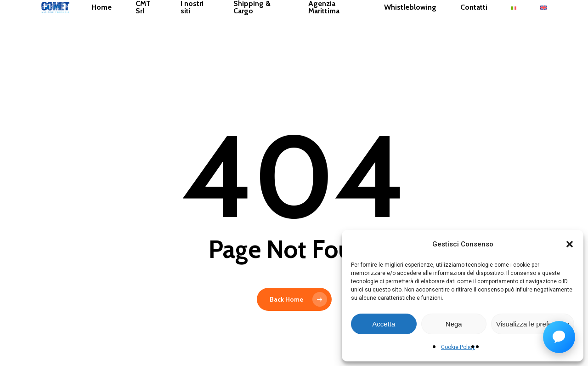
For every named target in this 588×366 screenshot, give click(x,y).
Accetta (384, 324)
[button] (570, 244)
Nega (454, 324)
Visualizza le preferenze (533, 324)
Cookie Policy (458, 347)
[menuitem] (546, 34)
